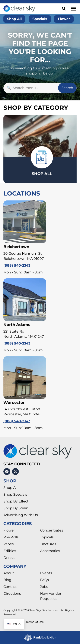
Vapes (9, 544)
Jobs (44, 587)
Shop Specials (15, 494)
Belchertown (16, 247)
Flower (9, 530)
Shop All (10, 488)
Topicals (47, 537)
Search (67, 88)
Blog (7, 580)
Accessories (50, 551)
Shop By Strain (16, 508)
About (9, 573)
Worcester (14, 403)
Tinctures (48, 544)
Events (46, 573)
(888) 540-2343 (17, 265)
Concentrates (52, 530)
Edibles (10, 551)
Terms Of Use (35, 622)
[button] (74, 9)
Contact (10, 587)
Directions (12, 594)
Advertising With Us (21, 515)
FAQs (44, 580)
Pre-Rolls (11, 537)
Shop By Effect (16, 501)
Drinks (9, 558)
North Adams (17, 325)
